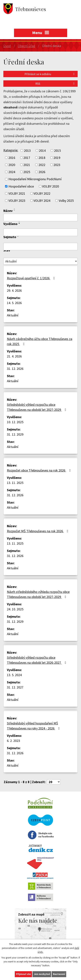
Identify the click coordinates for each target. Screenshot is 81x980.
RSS (56, 84)
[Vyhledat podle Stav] (40, 261)
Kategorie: (11, 150)
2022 (42, 165)
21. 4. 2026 (14, 356)
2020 (12, 165)
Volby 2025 (66, 201)
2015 (57, 151)
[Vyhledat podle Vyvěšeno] (40, 232)
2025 (27, 172)
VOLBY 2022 (42, 193)
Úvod (7, 46)
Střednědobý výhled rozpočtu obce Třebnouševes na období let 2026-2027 (37, 660)
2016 (12, 158)
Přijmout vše (23, 974)
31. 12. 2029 (15, 434)
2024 (12, 172)
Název (8, 211)
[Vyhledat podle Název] (40, 218)
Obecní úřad (26, 46)
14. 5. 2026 (14, 303)
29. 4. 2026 (14, 290)
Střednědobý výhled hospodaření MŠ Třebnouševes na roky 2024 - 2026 (34, 726)
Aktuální (13, 315)
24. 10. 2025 (15, 609)
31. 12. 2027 (15, 687)
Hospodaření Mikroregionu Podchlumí (35, 179)
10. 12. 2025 (15, 422)
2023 (57, 165)
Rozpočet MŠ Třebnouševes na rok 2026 (38, 531)
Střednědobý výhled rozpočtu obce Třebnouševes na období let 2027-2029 (37, 407)
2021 (27, 165)
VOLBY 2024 (42, 201)
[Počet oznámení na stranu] (54, 782)
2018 (42, 158)
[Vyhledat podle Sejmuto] (40, 247)
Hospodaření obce (21, 186)
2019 (57, 158)
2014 (42, 151)
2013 (27, 151)
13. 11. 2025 (15, 483)
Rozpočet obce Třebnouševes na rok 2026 (39, 470)
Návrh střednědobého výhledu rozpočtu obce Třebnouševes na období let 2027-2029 (38, 594)
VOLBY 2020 (51, 186)
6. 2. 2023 (13, 741)
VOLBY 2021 (17, 193)
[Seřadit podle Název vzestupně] (15, 209)
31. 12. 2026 (15, 369)
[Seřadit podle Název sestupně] (15, 210)
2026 (42, 172)
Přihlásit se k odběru (50, 74)
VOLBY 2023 (17, 201)
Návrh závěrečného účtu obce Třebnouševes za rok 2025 (40, 341)
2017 (27, 158)
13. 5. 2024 (14, 675)
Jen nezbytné (42, 974)
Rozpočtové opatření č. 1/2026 (32, 278)
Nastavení (59, 974)
